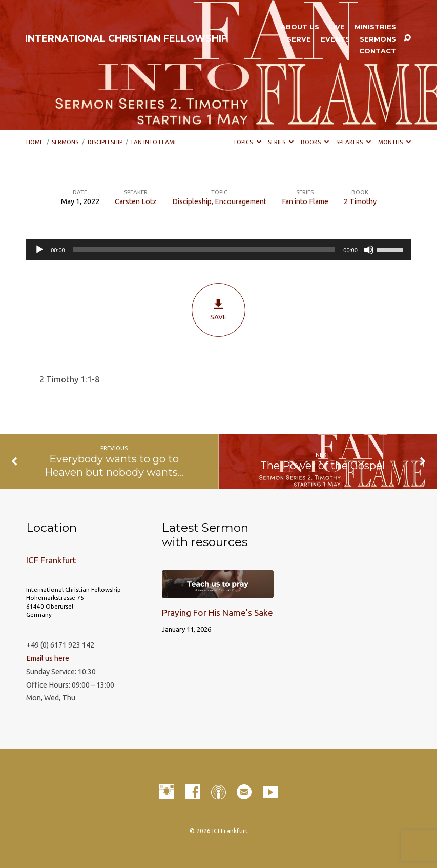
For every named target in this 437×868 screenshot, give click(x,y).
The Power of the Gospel (322, 465)
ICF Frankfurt (51, 560)
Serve (299, 39)
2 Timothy (360, 201)
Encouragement (241, 201)
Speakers (353, 142)
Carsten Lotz (136, 201)
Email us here (48, 658)
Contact (378, 51)
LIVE (337, 27)
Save (218, 310)
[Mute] (369, 250)
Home (35, 142)
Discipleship (105, 142)
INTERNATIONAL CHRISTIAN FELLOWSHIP (127, 38)
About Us (300, 27)
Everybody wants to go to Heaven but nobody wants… (114, 465)
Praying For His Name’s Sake (217, 612)
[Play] (39, 250)
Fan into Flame (154, 142)
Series (281, 142)
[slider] (204, 250)
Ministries (375, 27)
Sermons (378, 39)
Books (315, 142)
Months (394, 142)
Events (335, 39)
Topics (247, 142)
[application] (218, 250)
